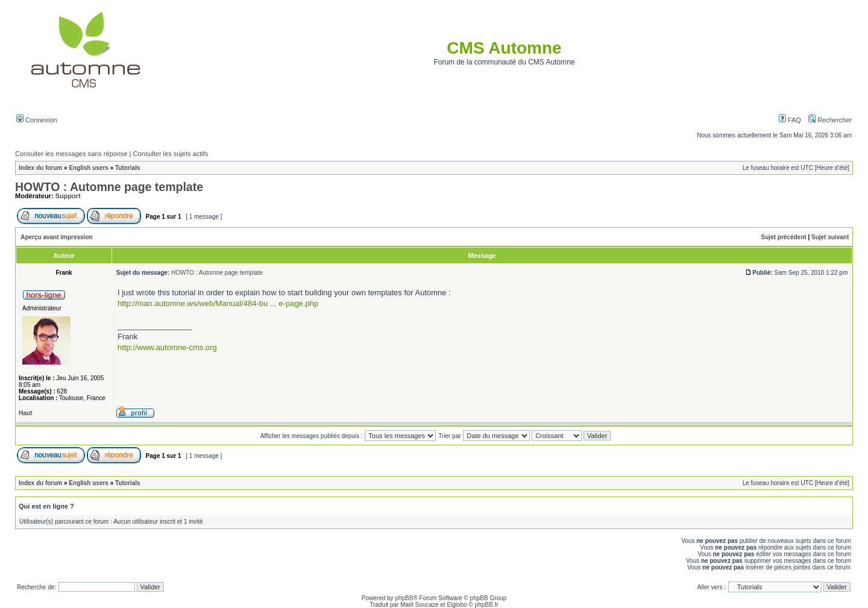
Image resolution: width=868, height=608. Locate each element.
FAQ (790, 120)
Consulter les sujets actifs (170, 154)
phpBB (404, 598)
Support (68, 196)
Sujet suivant (830, 237)
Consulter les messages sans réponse (71, 154)
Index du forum (40, 168)
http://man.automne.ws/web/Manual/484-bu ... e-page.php (218, 303)
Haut (25, 413)
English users (89, 168)
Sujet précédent (784, 237)
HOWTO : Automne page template (109, 187)
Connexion (37, 120)
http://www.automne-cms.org (167, 347)
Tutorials (127, 168)
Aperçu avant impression (56, 237)
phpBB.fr (487, 605)
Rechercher (830, 120)
